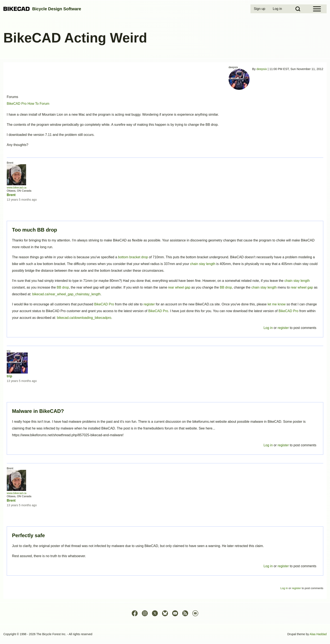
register (283, 566)
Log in (268, 566)
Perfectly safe (28, 535)
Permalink (165, 322)
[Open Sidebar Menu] (317, 9)
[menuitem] (260, 9)
